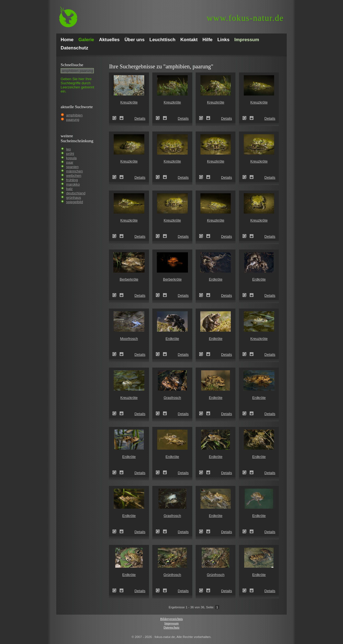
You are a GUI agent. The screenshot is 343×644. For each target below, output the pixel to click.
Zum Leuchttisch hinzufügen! (122, 118)
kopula (71, 158)
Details (140, 118)
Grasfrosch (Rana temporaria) (159, 413)
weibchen (74, 176)
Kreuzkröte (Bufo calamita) (246, 354)
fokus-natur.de (245, 18)
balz (69, 189)
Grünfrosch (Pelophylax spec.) (159, 590)
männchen (74, 171)
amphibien (74, 115)
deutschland (76, 193)
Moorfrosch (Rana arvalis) (116, 354)
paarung (73, 120)
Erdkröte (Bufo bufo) (203, 295)
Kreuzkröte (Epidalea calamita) (116, 118)
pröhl (70, 154)
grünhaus (74, 198)
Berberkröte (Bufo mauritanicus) (116, 295)
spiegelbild (74, 202)
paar (70, 162)
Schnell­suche (72, 65)
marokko (73, 184)
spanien (72, 167)
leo (68, 149)
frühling (72, 180)
